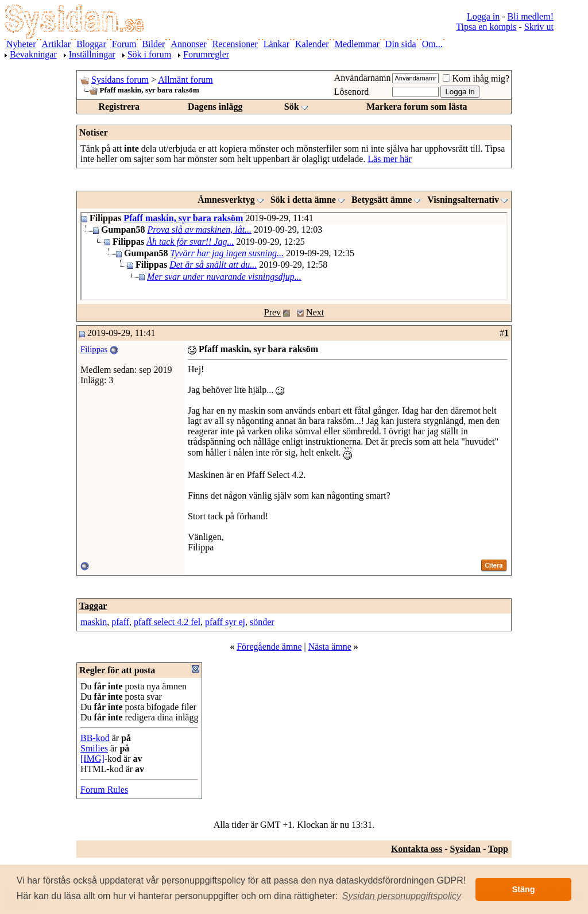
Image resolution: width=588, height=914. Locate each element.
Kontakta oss (417, 849)
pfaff (120, 622)
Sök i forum (149, 54)
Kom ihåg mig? (476, 78)
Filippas (94, 349)
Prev (272, 312)
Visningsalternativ (463, 200)
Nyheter (21, 44)
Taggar (93, 606)
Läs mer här (389, 159)
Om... (432, 44)
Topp (498, 849)
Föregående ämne (269, 647)
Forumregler (206, 54)
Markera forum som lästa (417, 107)
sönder (262, 622)
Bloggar (91, 44)
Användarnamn (363, 78)
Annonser (188, 44)
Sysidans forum (120, 80)
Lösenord (351, 92)
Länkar (276, 44)
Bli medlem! (531, 16)
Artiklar (57, 44)
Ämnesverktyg (226, 200)
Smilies (94, 748)
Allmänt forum (185, 80)
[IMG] (92, 759)
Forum (124, 44)
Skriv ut (539, 27)
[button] (402, 896)
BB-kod (95, 738)
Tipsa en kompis (486, 27)
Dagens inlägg (215, 107)
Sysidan (465, 849)
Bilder (153, 44)
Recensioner (235, 44)
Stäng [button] (524, 889)
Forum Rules (104, 790)
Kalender (312, 44)
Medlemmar (357, 44)
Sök (292, 107)
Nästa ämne (330, 647)
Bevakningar (33, 54)
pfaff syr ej (225, 622)
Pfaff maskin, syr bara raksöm (183, 218)
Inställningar (92, 54)
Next (315, 312)
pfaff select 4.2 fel (167, 622)
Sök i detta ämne (303, 200)
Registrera (119, 107)
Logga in (483, 16)
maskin (94, 622)
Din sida (401, 44)
